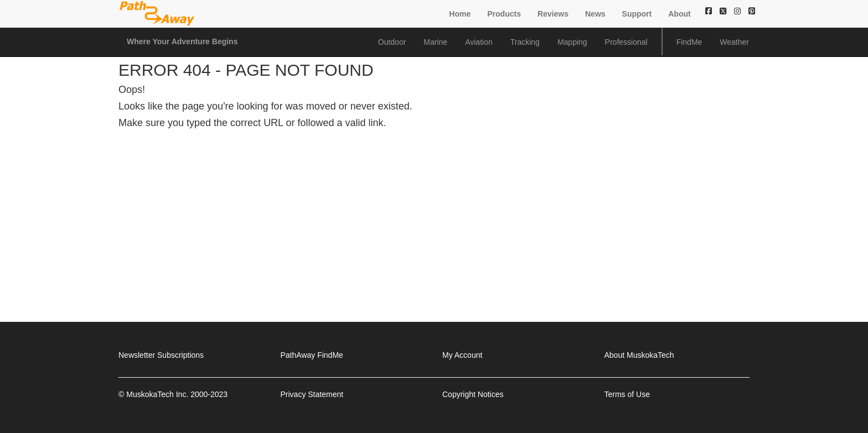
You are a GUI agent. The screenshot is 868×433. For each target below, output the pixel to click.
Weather (734, 42)
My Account (462, 355)
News (595, 14)
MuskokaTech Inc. (157, 394)
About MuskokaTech (639, 355)
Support (637, 14)
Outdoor (392, 42)
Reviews (553, 14)
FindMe (689, 42)
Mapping (572, 42)
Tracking (525, 42)
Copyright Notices (473, 394)
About (679, 14)
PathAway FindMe (312, 355)
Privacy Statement (312, 394)
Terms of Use (627, 394)
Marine (435, 42)
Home (460, 14)
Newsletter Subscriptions (161, 355)
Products (504, 14)
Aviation (479, 42)
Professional (626, 42)
